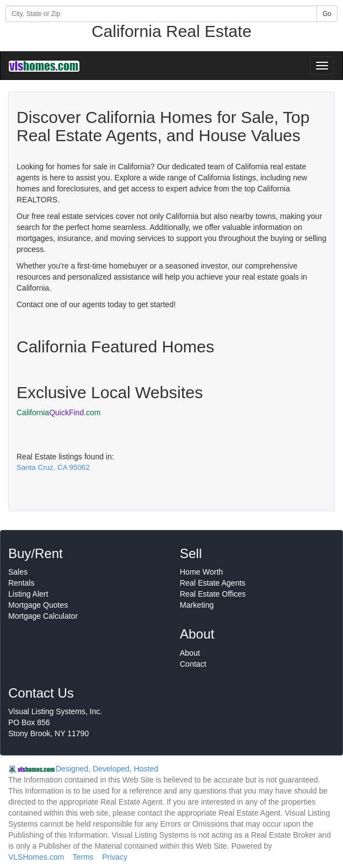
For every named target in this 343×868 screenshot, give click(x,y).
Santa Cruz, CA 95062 (53, 467)
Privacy (115, 857)
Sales (18, 572)
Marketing (197, 605)
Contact (193, 664)
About (190, 653)
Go (327, 14)
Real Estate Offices (213, 594)
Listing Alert (28, 594)
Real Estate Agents (213, 583)
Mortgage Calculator (43, 616)
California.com (59, 412)
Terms (83, 857)
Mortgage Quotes (38, 605)
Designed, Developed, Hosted (107, 769)
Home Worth (201, 572)
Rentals (21, 583)
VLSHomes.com (36, 857)
